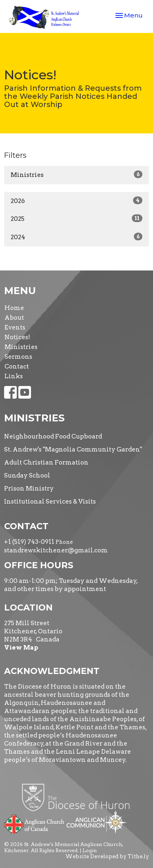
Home (14, 308)
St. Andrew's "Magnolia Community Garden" (73, 449)
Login (90, 850)
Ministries (76, 174)
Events (15, 327)
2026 (76, 201)
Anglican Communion (96, 822)
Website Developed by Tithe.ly (107, 856)
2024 (76, 237)
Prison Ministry (29, 489)
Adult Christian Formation (46, 462)
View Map (21, 648)
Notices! (17, 337)
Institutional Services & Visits (50, 502)
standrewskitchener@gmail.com (56, 550)
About (14, 318)
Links (14, 376)
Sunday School (27, 475)
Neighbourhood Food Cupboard (53, 436)
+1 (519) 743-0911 (29, 542)
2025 (76, 218)
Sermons (18, 357)
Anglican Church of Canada (34, 823)
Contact (17, 366)
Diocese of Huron (79, 797)
